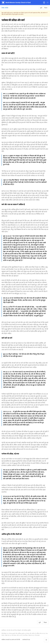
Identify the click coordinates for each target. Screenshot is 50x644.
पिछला (46, 8)
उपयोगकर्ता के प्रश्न (26, 640)
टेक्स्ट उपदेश (5, 8)
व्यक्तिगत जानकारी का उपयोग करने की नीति (11, 640)
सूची (41, 8)
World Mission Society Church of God (18, 3)
